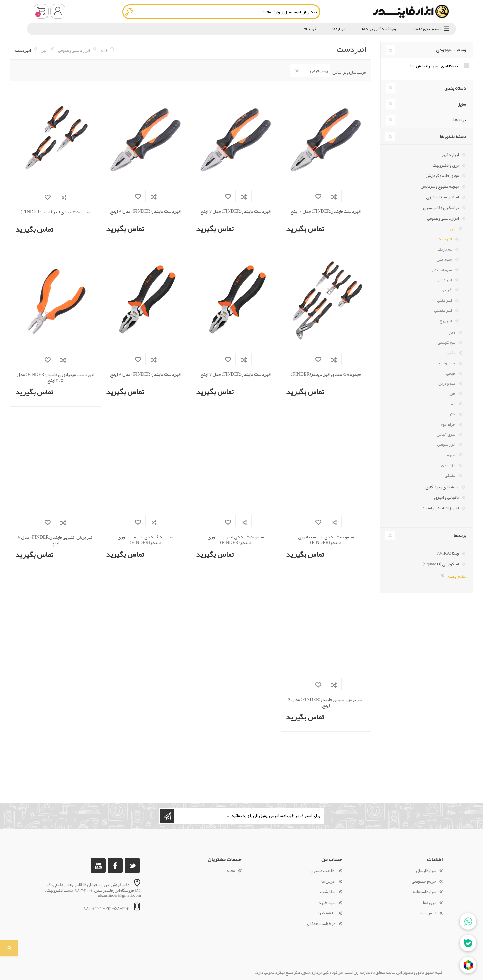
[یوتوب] (98, 865)
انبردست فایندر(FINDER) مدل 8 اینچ (146, 211)
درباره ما (430, 903)
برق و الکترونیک (445, 165)
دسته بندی (455, 88)
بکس (451, 353)
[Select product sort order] (310, 71)
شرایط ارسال (426, 871)
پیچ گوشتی (446, 342)
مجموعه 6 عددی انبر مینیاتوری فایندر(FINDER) (146, 540)
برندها (460, 120)
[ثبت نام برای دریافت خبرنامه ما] (249, 816)
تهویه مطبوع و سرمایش (440, 186)
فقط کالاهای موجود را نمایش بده (434, 66)
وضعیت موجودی (451, 50)
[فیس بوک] (115, 865)
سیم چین (444, 259)
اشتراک (167, 816)
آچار (452, 332)
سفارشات (328, 892)
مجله (231, 871)
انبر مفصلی (443, 310)
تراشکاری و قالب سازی (441, 208)
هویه (451, 455)
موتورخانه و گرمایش (442, 176)
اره (453, 404)
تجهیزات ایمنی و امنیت (440, 508)
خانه (104, 50)
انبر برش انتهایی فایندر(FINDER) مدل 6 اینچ (326, 702)
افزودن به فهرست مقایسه (334, 196)
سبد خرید (41, 11)
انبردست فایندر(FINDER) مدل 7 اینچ (236, 211)
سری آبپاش (446, 434)
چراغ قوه (448, 424)
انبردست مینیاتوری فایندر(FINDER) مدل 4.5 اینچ (56, 377)
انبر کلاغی (444, 280)
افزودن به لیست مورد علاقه (318, 196)
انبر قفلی (444, 300)
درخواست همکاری (320, 924)
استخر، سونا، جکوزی (442, 197)
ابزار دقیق (450, 155)
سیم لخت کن (442, 270)
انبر (452, 229)
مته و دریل (447, 383)
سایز (462, 104)
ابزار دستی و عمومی (443, 218)
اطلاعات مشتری (323, 871)
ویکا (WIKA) (448, 553)
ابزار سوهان (446, 444)
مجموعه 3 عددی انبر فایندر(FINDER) (56, 212)
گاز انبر (446, 290)
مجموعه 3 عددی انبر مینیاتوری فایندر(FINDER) (326, 540)
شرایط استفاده (424, 892)
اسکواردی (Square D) (441, 564)
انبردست (445, 239)
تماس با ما (428, 913)
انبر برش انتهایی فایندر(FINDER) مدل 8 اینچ (56, 540)
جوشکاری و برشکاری (442, 487)
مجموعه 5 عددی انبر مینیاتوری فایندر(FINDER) (236, 540)
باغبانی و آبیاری (446, 497)
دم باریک (445, 249)
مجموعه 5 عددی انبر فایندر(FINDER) (326, 374)
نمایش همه (457, 576)
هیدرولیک (447, 363)
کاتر (452, 414)
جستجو (129, 12)
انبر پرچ (446, 321)
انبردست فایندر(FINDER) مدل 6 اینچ (326, 211)
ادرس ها (328, 881)
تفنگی (450, 475)
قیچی (451, 373)
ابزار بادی (448, 465)
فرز (452, 393)
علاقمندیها (327, 913)
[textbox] (221, 12)
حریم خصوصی (424, 881)
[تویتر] (132, 865)
